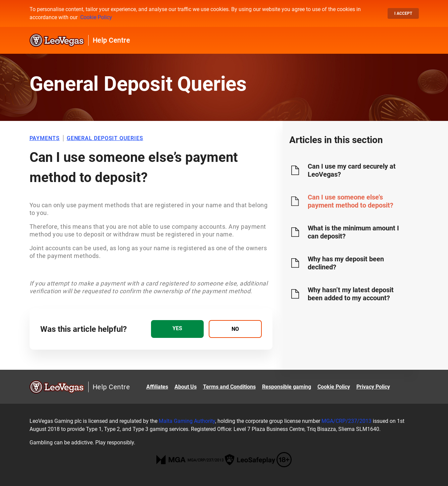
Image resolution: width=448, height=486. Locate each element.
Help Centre (111, 40)
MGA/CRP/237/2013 (346, 421)
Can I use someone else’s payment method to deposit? (351, 201)
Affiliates (157, 387)
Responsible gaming (287, 387)
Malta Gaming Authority (187, 421)
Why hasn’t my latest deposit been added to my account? (351, 294)
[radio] (177, 329)
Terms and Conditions (229, 387)
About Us (186, 387)
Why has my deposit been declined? (346, 263)
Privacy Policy (373, 387)
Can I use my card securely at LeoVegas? (352, 170)
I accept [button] (403, 13)
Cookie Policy (96, 17)
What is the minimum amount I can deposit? (353, 232)
